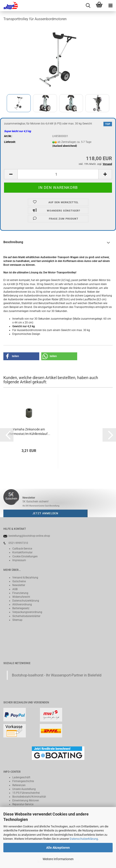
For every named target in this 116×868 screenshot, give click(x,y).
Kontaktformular (22, 552)
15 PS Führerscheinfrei (26, 793)
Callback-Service (22, 549)
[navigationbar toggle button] (110, 6)
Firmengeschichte (23, 781)
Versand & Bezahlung (25, 578)
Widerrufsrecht (21, 597)
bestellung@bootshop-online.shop (29, 536)
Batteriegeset (20, 608)
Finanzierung (20, 593)
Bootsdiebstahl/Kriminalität (29, 797)
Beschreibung (13, 242)
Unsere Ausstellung (24, 789)
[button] (11, 174)
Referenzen (19, 785)
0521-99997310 (18, 543)
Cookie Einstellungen (25, 556)
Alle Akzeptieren (58, 848)
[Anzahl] (58, 174)
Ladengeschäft (21, 777)
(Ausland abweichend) (65, 146)
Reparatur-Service (23, 804)
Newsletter (19, 585)
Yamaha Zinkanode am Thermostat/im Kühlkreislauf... (29, 432)
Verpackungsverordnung (27, 612)
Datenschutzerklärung (84, 839)
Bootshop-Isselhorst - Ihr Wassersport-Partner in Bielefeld (57, 675)
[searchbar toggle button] (88, 6)
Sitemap (17, 620)
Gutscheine (19, 581)
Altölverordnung (22, 604)
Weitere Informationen (58, 859)
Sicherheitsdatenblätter (26, 616)
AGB (15, 589)
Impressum (19, 560)
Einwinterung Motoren (26, 800)
